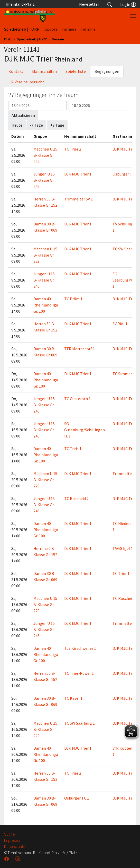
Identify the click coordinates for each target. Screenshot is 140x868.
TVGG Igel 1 (123, 548)
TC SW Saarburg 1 (80, 723)
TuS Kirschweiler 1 (80, 648)
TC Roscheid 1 (125, 598)
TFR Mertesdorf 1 (80, 349)
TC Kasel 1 (73, 698)
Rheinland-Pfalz (19, 4)
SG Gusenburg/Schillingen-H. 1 (85, 430)
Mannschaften (44, 71)
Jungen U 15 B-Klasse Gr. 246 (44, 180)
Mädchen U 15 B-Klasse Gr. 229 (45, 155)
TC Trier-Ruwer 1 (79, 673)
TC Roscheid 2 (76, 498)
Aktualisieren (23, 115)
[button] (110, 4)
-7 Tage (36, 125)
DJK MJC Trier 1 (126, 149)
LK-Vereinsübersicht (26, 82)
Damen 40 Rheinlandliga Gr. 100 (46, 305)
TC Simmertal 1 (126, 374)
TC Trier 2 (73, 149)
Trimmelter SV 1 (78, 199)
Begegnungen (107, 71)
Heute (17, 125)
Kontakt (16, 71)
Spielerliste (76, 71)
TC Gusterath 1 (77, 399)
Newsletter (89, 4)
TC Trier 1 (121, 573)
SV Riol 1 (120, 324)
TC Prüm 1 (73, 299)
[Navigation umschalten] (133, 16)
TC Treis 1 (73, 449)
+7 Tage (57, 125)
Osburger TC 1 (125, 174)
